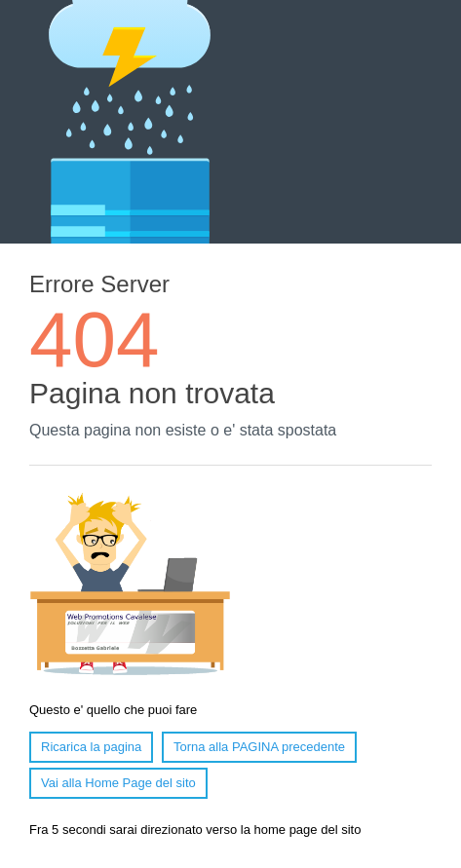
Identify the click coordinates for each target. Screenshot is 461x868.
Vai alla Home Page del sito (118, 783)
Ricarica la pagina (91, 747)
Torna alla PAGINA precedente (259, 747)
